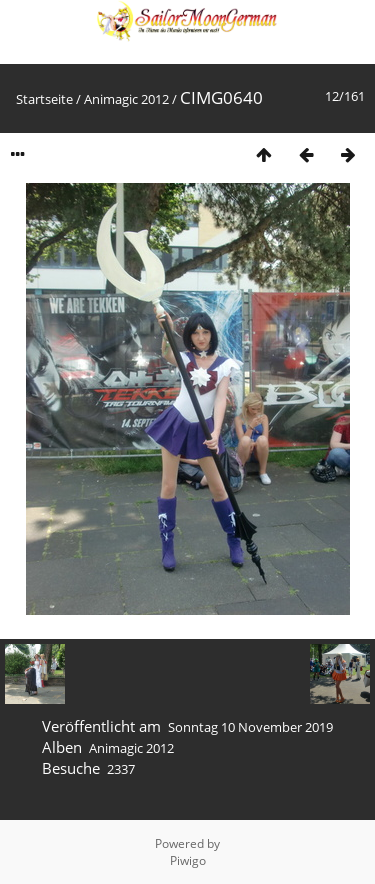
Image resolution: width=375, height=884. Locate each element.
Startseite (44, 99)
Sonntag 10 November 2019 (250, 727)
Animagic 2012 (126, 99)
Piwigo (188, 860)
